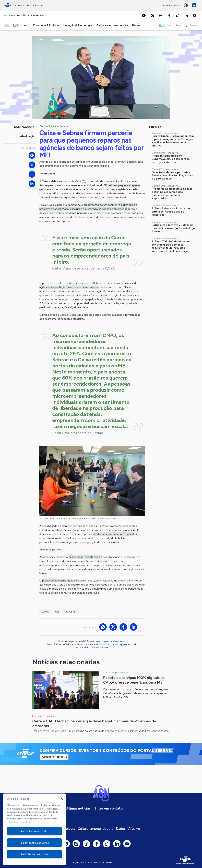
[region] (34, 829)
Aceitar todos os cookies (34, 831)
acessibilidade (171, 5)
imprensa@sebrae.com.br (124, 644)
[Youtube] (195, 16)
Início (27, 25)
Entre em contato (109, 808)
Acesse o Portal (52, 757)
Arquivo (134, 829)
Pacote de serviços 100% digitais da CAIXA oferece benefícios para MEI (134, 680)
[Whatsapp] (144, 16)
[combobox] (37, 16)
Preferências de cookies (34, 854)
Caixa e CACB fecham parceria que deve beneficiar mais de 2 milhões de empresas (94, 723)
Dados (121, 829)
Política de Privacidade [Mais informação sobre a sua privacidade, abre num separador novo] (19, 822)
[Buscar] (190, 25)
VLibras (194, 5)
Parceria (70, 612)
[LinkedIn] (186, 16)
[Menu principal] (7, 25)
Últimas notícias (78, 808)
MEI (57, 612)
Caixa (45, 612)
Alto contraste (186, 5)
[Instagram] (152, 16)
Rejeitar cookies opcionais (34, 843)
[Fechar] (62, 799)
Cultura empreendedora (96, 829)
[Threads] (161, 16)
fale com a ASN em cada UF (94, 648)
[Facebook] (169, 16)
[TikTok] (178, 16)
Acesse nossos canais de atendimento (106, 641)
